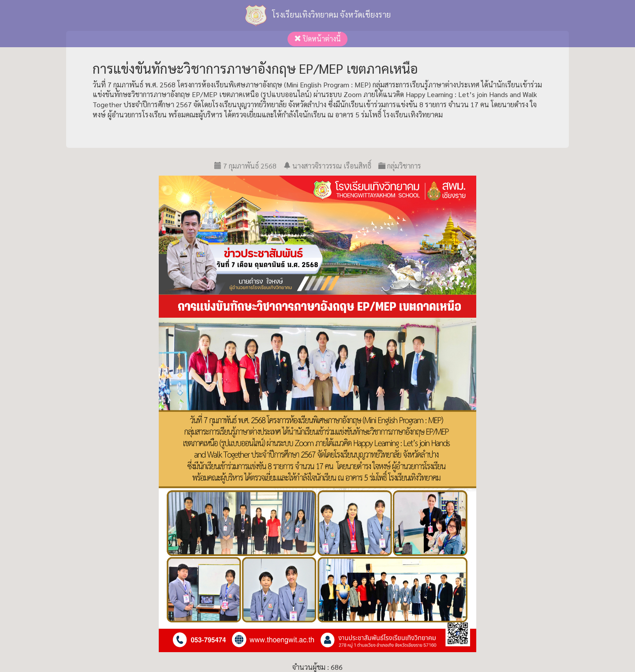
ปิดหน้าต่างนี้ (317, 39)
